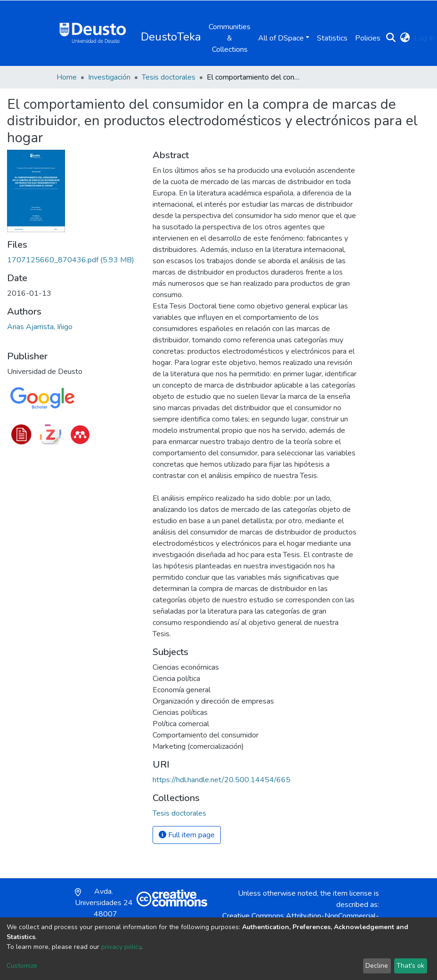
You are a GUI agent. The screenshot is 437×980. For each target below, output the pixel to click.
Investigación (109, 77)
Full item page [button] (187, 835)
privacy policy (121, 947)
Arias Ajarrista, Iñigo (40, 327)
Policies (368, 38)
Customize (22, 966)
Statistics (332, 38)
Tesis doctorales (169, 77)
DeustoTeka (171, 37)
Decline (377, 966)
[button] (405, 38)
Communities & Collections (230, 38)
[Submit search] (391, 38)
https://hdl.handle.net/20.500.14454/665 (222, 780)
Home (67, 77)
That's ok (410, 966)
